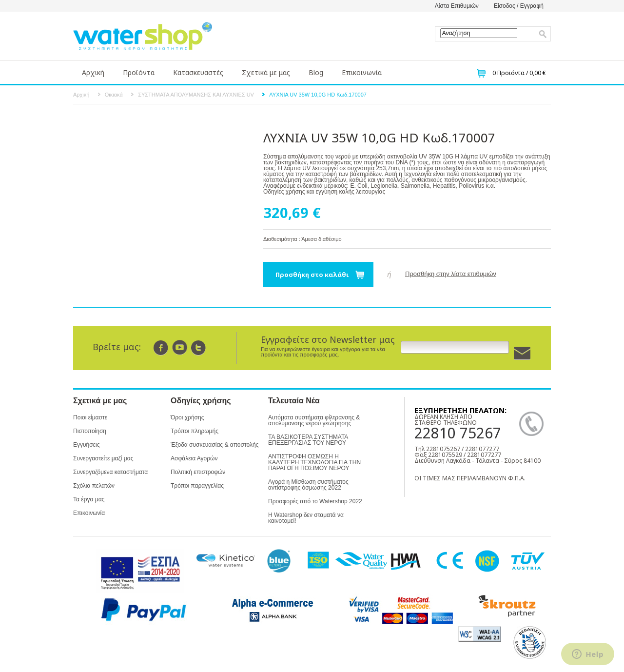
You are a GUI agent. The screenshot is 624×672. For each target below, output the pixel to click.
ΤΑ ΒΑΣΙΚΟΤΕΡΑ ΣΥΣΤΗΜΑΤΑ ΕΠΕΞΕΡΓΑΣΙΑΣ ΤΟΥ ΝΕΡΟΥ (308, 440)
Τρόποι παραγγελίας (197, 486)
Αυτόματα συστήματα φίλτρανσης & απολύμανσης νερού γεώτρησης (314, 420)
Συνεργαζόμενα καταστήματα (110, 472)
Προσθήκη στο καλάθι (312, 275)
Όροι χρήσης (187, 417)
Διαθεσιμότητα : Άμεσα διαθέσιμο (302, 239)
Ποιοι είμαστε (90, 417)
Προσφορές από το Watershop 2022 (315, 501)
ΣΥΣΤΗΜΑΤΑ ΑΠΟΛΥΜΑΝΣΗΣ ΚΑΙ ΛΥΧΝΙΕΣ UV (196, 95)
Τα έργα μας (89, 499)
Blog (316, 72)
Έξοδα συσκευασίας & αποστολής (214, 445)
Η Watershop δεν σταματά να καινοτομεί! (306, 518)
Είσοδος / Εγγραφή (519, 6)
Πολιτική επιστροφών (198, 472)
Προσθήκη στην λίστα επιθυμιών (451, 274)
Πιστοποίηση (90, 431)
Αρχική (93, 72)
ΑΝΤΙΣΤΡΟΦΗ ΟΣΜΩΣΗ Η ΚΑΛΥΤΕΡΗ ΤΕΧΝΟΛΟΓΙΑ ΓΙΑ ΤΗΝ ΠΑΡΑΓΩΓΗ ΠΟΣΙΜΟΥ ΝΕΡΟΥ (314, 462)
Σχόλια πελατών (94, 486)
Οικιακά (114, 95)
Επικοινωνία (362, 72)
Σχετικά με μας (266, 72)
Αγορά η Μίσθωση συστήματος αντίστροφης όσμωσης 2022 (308, 485)
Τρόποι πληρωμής (195, 431)
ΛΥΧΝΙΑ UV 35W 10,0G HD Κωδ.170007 (318, 95)
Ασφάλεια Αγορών (194, 458)
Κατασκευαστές (198, 72)
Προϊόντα (139, 72)
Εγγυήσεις (86, 445)
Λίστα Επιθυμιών (457, 6)
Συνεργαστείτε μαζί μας (103, 458)
